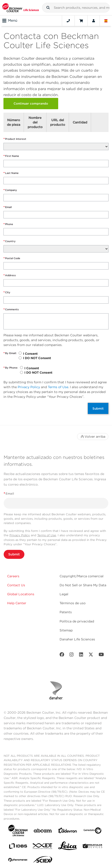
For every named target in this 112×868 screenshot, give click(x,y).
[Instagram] (72, 655)
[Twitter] (91, 655)
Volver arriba (93, 437)
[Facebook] (62, 655)
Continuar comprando (31, 103)
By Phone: (11, 368)
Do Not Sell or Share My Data (83, 585)
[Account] (94, 21)
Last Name (11, 173)
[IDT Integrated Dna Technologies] (43, 847)
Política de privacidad (77, 621)
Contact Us (16, 585)
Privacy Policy (29, 387)
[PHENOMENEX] (18, 861)
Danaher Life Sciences (77, 639)
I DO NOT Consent (37, 358)
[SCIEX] (43, 861)
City (7, 292)
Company (10, 190)
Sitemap (66, 630)
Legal (64, 594)
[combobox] (76, 8)
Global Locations (21, 594)
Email (8, 207)
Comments (11, 309)
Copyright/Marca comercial (82, 576)
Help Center (17, 603)
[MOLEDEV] (92, 847)
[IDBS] (18, 847)
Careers (13, 576)
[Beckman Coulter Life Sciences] (21, 8)
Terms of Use (58, 387)
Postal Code (12, 258)
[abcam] (43, 831)
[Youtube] (101, 655)
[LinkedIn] (81, 655)
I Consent (30, 354)
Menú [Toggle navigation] (10, 21)
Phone (8, 224)
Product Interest (15, 139)
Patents (66, 612)
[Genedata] (92, 831)
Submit (98, 408)
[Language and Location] (106, 21)
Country (10, 241)
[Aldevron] (68, 831)
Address (10, 275)
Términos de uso (73, 603)
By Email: (10, 353)
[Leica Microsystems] (68, 847)
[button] (48, 8)
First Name (11, 156)
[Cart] (81, 21)
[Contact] (68, 21)
